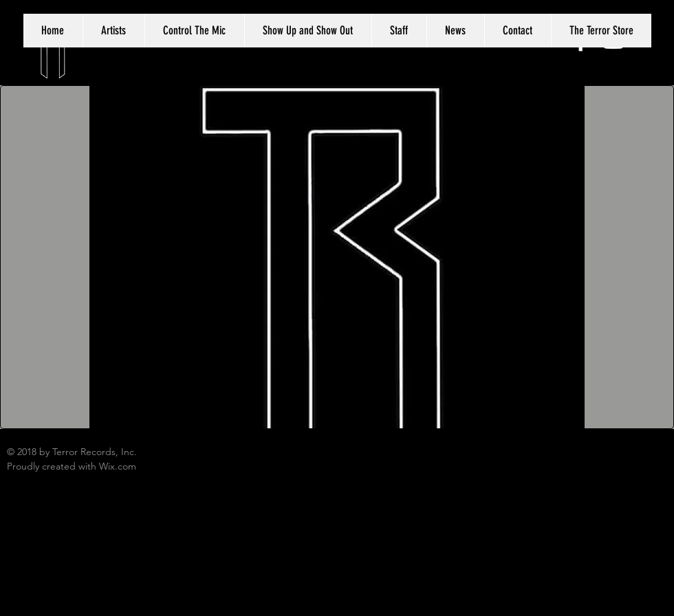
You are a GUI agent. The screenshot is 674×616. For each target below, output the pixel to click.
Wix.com (118, 466)
